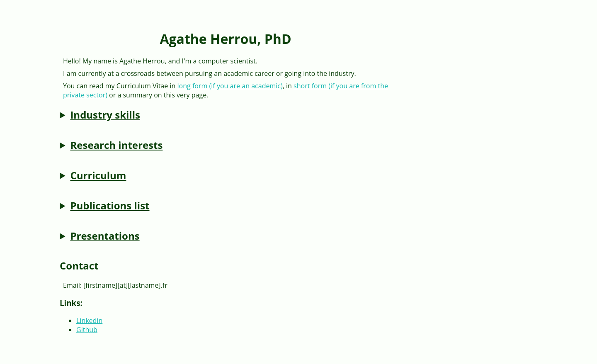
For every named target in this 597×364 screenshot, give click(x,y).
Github (87, 330)
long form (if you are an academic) (230, 86)
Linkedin (89, 320)
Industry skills (105, 115)
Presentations (105, 236)
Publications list (110, 205)
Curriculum (98, 175)
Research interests (116, 145)
